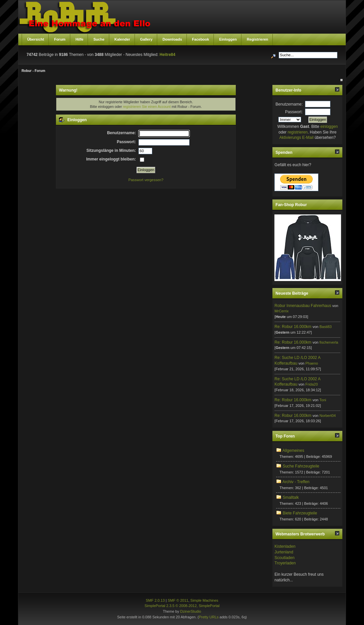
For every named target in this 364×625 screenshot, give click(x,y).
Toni (323, 400)
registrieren (298, 132)
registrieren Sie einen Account (147, 107)
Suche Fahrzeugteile (301, 466)
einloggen (329, 127)
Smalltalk (291, 497)
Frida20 (312, 384)
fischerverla (329, 342)
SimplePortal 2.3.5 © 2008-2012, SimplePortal (182, 606)
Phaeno (312, 363)
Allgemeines (293, 451)
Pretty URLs (209, 617)
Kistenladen (285, 546)
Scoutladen (284, 558)
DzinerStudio (191, 611)
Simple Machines (204, 600)
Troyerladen (285, 563)
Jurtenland (284, 552)
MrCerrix (281, 311)
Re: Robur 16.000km (293, 327)
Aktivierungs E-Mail (297, 138)
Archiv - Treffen (296, 482)
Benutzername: (289, 104)
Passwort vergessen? (146, 180)
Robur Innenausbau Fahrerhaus (303, 306)
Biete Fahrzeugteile (300, 513)
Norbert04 (328, 416)
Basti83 (326, 327)
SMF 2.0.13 (155, 600)
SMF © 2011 (178, 600)
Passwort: (294, 112)
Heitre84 (167, 55)
